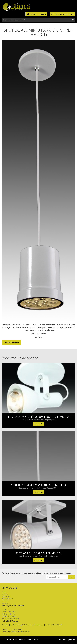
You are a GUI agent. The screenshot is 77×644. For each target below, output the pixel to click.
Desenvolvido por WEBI (67, 639)
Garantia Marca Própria (10, 618)
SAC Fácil (5, 609)
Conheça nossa (62, 14)
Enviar (72, 577)
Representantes (7, 599)
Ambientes (6, 596)
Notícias (5, 601)
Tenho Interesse (11, 342)
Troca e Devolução (9, 612)
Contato (5, 603)
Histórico (5, 594)
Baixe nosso (36, 14)
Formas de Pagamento (10, 616)
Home (4, 592)
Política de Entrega (8, 614)
